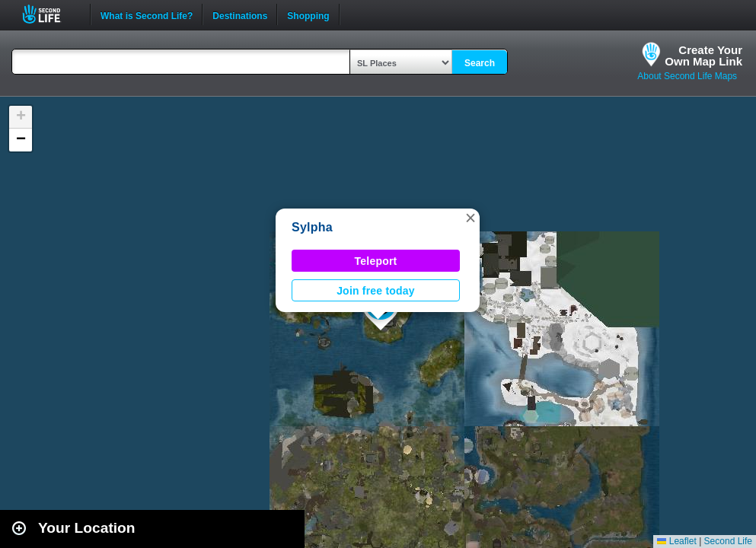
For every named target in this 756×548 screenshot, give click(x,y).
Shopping (308, 14)
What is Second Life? (147, 14)
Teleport (376, 261)
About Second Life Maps (687, 76)
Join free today (376, 291)
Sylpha (312, 227)
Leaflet (676, 541)
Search (480, 63)
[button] (471, 218)
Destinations (240, 14)
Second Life (50, 14)
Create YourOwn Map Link (703, 56)
